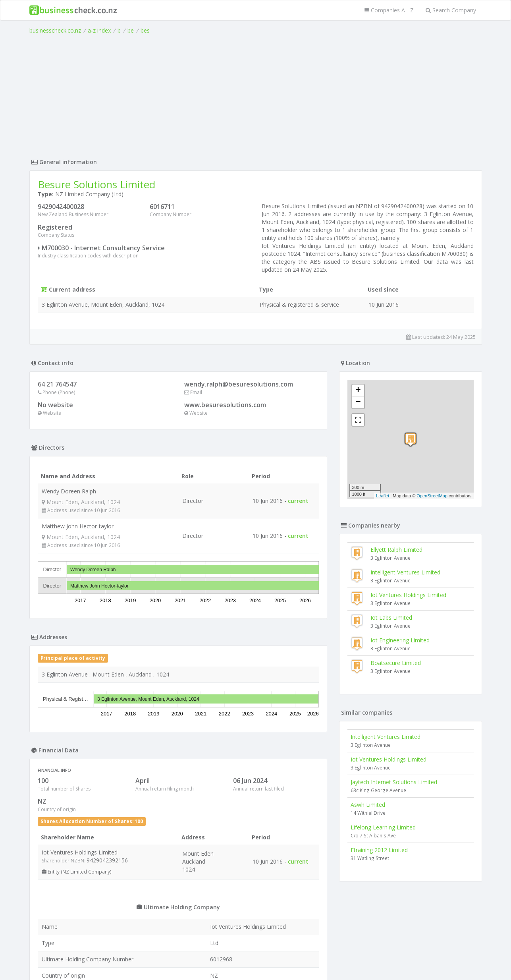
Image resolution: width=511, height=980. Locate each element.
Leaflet (383, 496)
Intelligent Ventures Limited (405, 572)
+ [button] (358, 390)
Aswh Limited (368, 805)
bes (145, 30)
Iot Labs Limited (391, 618)
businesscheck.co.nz (55, 30)
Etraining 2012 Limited (379, 850)
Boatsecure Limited (396, 663)
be (131, 30)
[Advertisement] (256, 94)
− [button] (358, 402)
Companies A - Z (389, 10)
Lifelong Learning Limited (383, 827)
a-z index (99, 30)
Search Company (451, 10)
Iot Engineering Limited (400, 640)
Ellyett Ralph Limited (396, 550)
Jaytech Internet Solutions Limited (394, 782)
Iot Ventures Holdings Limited (408, 595)
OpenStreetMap (432, 496)
